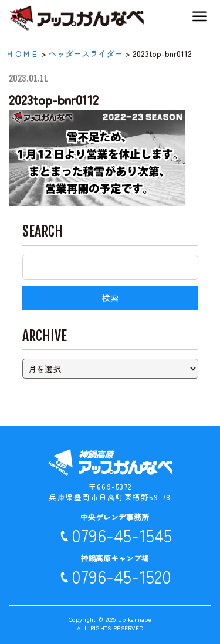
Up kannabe (135, 619)
